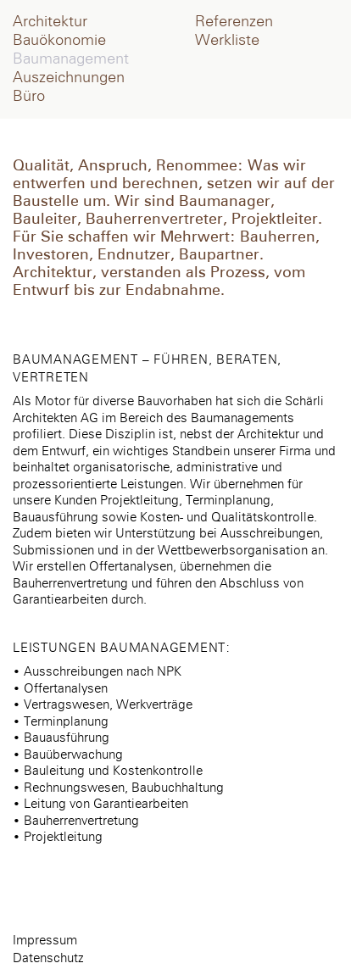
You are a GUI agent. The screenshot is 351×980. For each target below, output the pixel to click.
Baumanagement (71, 59)
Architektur (50, 22)
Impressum (45, 941)
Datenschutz (48, 958)
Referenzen (234, 22)
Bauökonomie (59, 41)
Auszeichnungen (69, 78)
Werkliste (227, 41)
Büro (29, 97)
